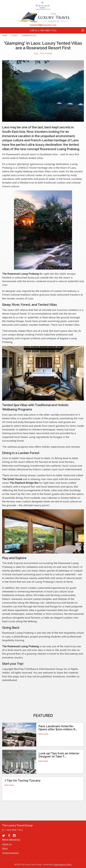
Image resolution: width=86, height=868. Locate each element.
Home (5, 35)
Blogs (5, 848)
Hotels (49, 53)
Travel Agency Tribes (63, 864)
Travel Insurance (10, 853)
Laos (36, 53)
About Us (7, 844)
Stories (14, 35)
